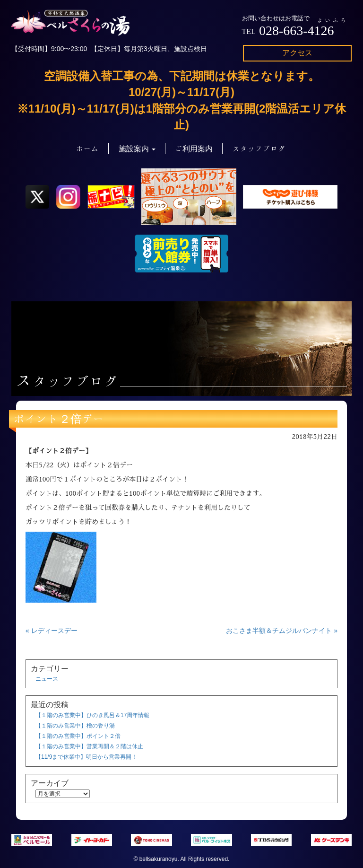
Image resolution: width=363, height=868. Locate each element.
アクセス (297, 53)
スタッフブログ (259, 149)
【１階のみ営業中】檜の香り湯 (75, 726)
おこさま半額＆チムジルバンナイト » (282, 631)
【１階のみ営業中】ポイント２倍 (78, 736)
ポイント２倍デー (59, 419)
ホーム (87, 149)
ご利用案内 (194, 149)
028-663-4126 (297, 31)
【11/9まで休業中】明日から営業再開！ (86, 757)
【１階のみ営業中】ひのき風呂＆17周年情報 (92, 715)
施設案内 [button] (137, 149)
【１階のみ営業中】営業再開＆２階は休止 (89, 746)
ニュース (47, 679)
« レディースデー (52, 631)
